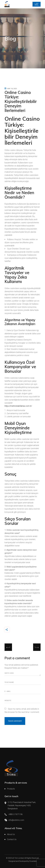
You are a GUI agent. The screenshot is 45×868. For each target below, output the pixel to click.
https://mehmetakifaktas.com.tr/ (18, 406)
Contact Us (12, 839)
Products (11, 789)
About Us (11, 834)
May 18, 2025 (12, 89)
